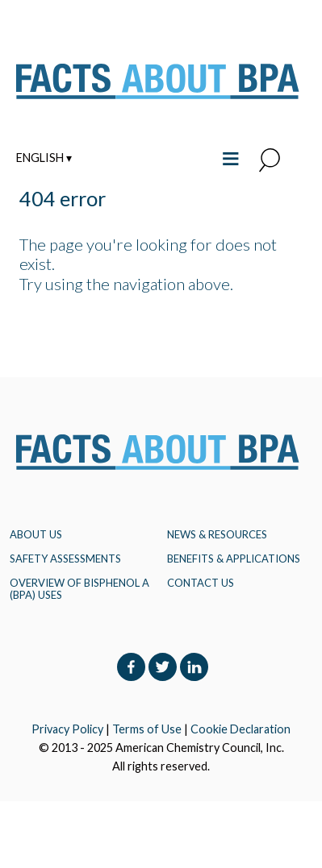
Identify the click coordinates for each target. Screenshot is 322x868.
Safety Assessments (65, 559)
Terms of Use (147, 729)
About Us (36, 534)
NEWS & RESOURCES (217, 534)
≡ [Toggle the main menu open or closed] (230, 157)
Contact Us (201, 583)
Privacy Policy (67, 729)
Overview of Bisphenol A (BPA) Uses (79, 588)
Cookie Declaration (240, 729)
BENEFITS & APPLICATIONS (234, 559)
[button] (270, 161)
